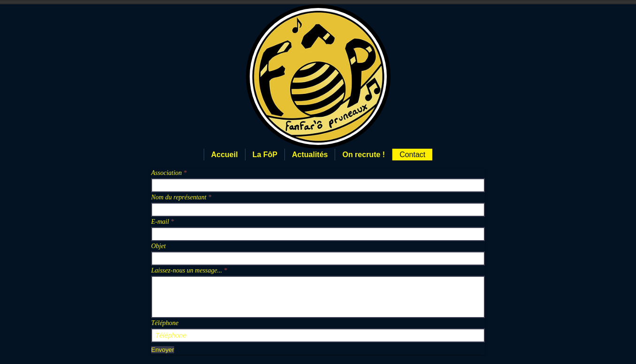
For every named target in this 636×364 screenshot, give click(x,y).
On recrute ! (364, 155)
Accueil (225, 155)
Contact (412, 155)
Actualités (310, 155)
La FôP (265, 155)
